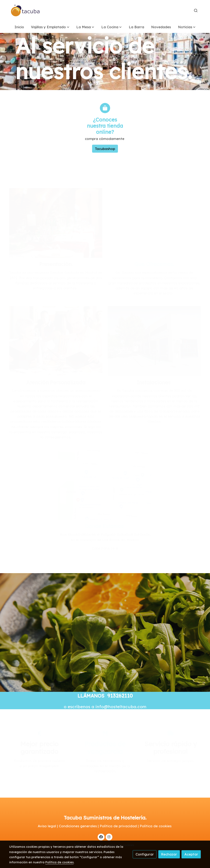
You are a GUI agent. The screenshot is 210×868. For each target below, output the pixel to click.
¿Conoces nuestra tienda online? (105, 126)
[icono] (105, 108)
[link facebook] (101, 837)
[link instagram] (109, 837)
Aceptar (191, 854)
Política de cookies (59, 862)
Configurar (145, 854)
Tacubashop (105, 149)
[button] (50, 27)
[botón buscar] (196, 10)
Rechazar (169, 854)
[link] (25, 10)
